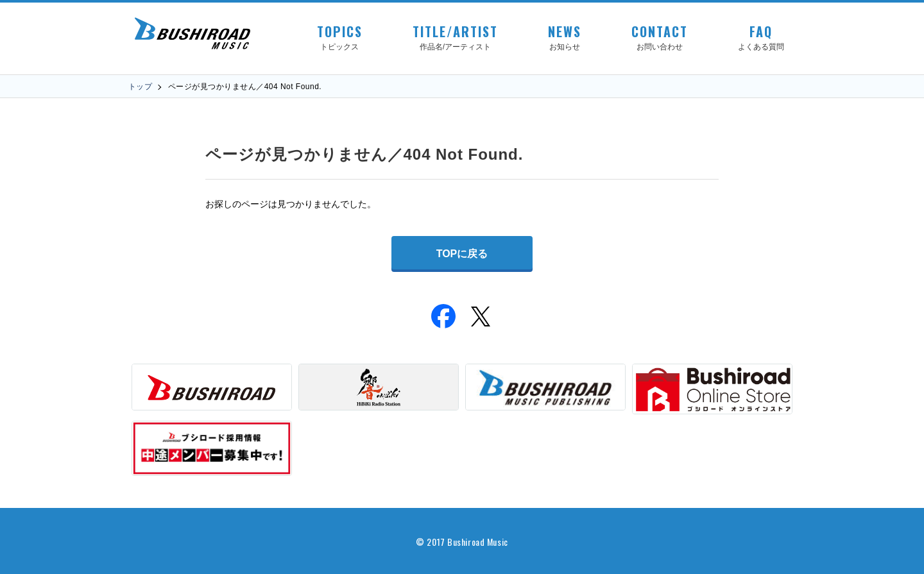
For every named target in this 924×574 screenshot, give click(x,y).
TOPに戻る (462, 254)
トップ (140, 87)
